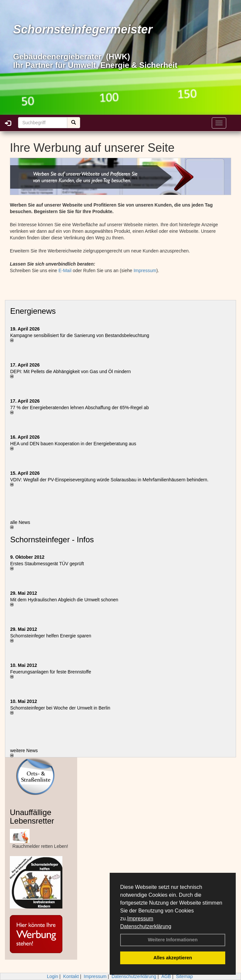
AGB (166, 976)
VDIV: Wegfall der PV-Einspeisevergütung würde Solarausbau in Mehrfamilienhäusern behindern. (109, 480)
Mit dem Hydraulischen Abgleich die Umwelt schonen (64, 600)
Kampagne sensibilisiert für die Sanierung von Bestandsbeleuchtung (80, 335)
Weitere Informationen (173, 940)
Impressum (140, 919)
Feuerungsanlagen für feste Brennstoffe (51, 672)
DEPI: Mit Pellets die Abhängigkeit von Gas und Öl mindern (74, 371)
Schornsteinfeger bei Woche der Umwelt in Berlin (60, 708)
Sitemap (184, 976)
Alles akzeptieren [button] (173, 958)
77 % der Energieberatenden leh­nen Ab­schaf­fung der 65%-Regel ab (79, 408)
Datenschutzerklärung (146, 926)
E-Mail (65, 270)
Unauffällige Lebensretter (32, 817)
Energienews (33, 311)
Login (53, 976)
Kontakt (71, 976)
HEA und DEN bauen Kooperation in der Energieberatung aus (73, 444)
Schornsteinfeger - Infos (52, 540)
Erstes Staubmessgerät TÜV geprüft (47, 564)
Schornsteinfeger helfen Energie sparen (51, 636)
